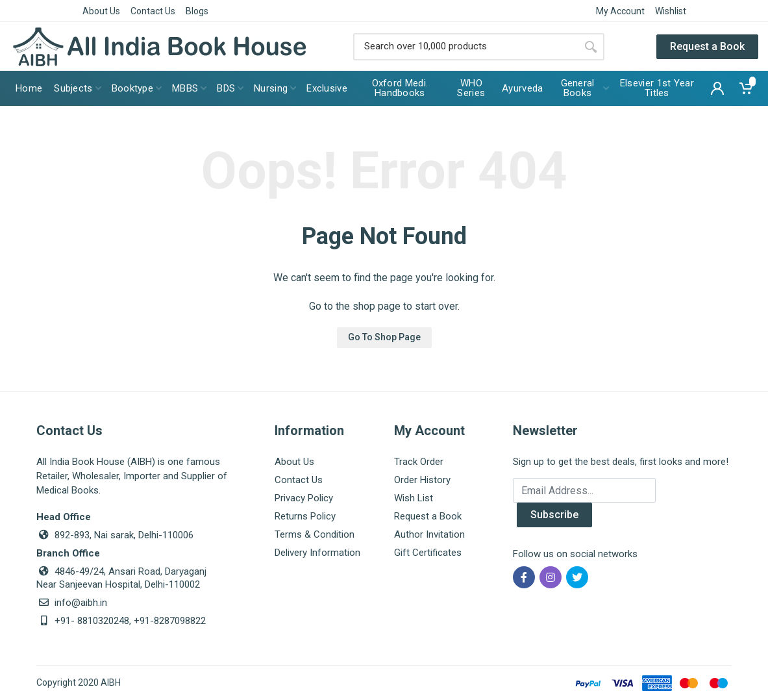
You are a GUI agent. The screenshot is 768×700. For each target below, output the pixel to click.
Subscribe (554, 515)
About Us (101, 11)
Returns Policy (305, 516)
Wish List (414, 498)
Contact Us (153, 11)
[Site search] (465, 47)
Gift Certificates (428, 553)
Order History (422, 480)
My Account (620, 11)
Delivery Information (317, 553)
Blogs (197, 11)
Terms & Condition (315, 534)
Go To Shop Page (384, 337)
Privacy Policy (304, 498)
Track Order (419, 462)
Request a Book (707, 46)
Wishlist (671, 11)
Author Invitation (429, 534)
